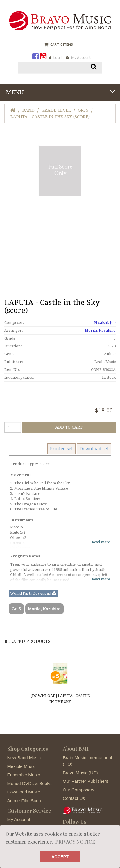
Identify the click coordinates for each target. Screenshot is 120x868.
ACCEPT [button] (60, 857)
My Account (81, 57)
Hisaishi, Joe (105, 323)
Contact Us (74, 798)
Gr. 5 (83, 110)
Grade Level (56, 110)
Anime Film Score (25, 801)
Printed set (61, 449)
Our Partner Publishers (86, 781)
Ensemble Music (24, 775)
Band (28, 110)
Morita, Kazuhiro (100, 330)
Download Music (24, 792)
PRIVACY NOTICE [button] (75, 842)
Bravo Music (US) (80, 773)
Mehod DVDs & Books (29, 783)
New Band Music (24, 758)
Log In (59, 57)
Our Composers (79, 790)
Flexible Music (22, 766)
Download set (94, 449)
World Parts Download (33, 593)
